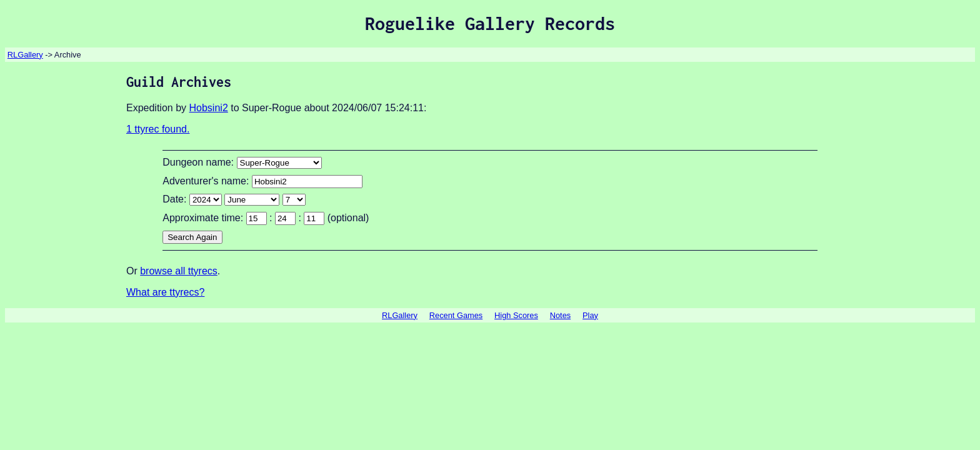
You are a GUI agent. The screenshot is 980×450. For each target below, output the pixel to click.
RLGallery (25, 55)
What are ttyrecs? (165, 292)
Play (590, 315)
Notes (560, 315)
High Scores (516, 315)
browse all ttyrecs (179, 271)
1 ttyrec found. (158, 129)
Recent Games (456, 315)
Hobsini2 (209, 108)
